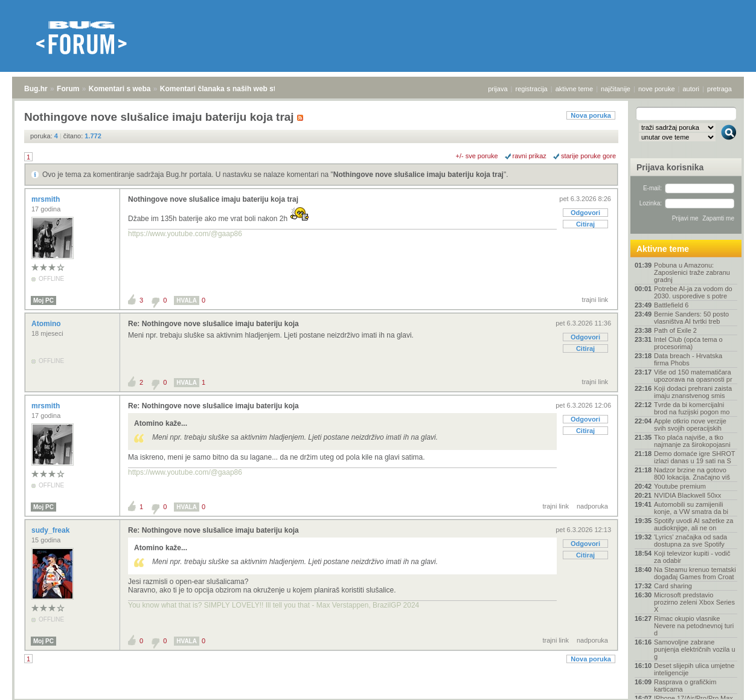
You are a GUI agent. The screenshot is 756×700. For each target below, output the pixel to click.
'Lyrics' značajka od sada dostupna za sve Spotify (690, 541)
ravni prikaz (530, 156)
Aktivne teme (663, 249)
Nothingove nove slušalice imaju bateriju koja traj (418, 175)
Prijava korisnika (670, 167)
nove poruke (657, 89)
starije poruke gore (588, 156)
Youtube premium (680, 486)
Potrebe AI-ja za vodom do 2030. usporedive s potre (693, 292)
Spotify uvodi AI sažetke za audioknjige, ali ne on (694, 524)
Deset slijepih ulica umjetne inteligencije (694, 669)
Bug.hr (36, 89)
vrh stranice (723, 682)
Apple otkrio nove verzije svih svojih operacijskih (690, 425)
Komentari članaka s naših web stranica (229, 89)
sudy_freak (52, 530)
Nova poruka (591, 115)
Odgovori (585, 213)
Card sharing (673, 586)
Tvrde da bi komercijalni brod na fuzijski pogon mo (692, 408)
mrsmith (47, 199)
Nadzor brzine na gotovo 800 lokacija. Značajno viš (692, 474)
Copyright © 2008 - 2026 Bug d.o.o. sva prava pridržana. (378, 696)
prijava (498, 89)
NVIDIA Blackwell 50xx (687, 495)
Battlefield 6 (671, 305)
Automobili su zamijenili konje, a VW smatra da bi (691, 508)
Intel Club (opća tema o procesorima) (688, 343)
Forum (68, 89)
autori (691, 89)
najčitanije (616, 89)
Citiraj (585, 224)
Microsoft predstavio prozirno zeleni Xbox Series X (694, 602)
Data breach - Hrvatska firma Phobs (688, 359)
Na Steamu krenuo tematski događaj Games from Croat (695, 573)
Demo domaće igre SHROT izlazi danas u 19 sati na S (694, 457)
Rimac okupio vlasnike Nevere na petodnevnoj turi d (694, 626)
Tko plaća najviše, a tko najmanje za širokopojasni (692, 441)
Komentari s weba (120, 89)
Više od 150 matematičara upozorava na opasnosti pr (693, 376)
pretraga (719, 89)
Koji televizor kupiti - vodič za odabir (692, 557)
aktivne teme (574, 89)
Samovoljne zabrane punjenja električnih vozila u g (695, 649)
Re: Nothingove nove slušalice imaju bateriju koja (213, 324)
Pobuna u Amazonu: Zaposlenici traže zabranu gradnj (692, 272)
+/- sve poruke (477, 156)
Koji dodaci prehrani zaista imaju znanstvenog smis (693, 392)
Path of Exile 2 (675, 330)
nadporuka (592, 506)
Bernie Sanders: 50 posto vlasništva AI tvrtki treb (691, 318)
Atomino (47, 324)
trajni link (595, 300)
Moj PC (43, 300)
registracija (532, 89)
